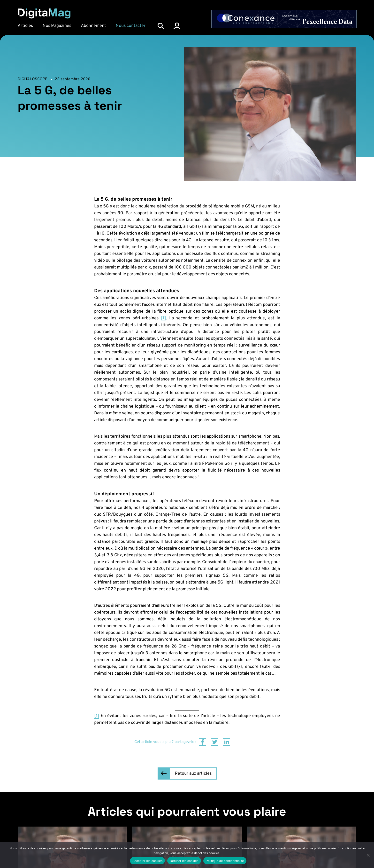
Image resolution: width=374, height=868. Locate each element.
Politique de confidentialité (225, 861)
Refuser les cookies (184, 861)
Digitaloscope (33, 79)
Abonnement (93, 26)
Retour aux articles (193, 774)
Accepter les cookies (147, 861)
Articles (25, 26)
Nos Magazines (57, 26)
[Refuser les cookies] (368, 855)
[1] (164, 318)
